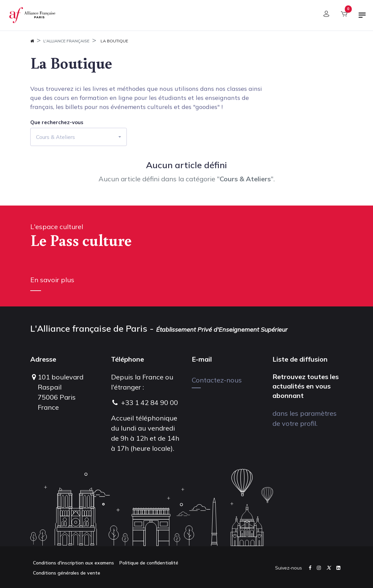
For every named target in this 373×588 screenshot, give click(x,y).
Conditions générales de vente (67, 573)
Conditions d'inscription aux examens (73, 563)
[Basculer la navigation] (362, 18)
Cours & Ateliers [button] (55, 137)
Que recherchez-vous (57, 122)
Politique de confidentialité (149, 563)
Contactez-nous (217, 380)
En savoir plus (52, 280)
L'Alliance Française (66, 41)
